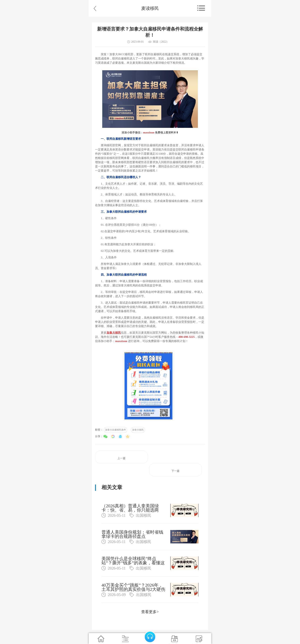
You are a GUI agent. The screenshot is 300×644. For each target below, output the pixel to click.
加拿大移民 (138, 430)
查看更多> (150, 612)
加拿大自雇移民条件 (116, 430)
